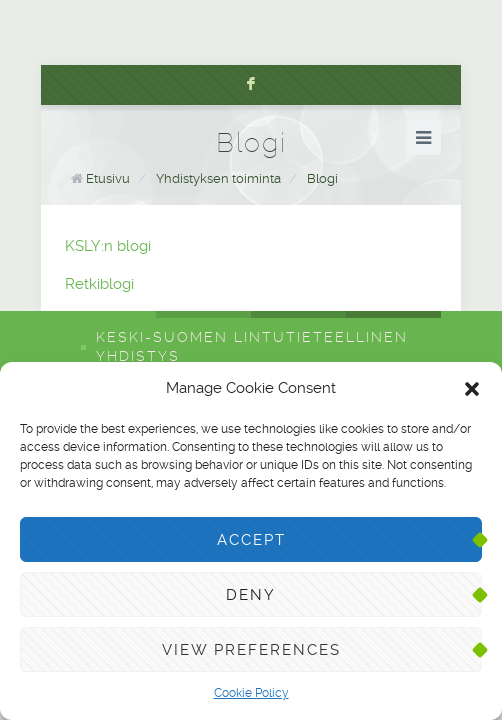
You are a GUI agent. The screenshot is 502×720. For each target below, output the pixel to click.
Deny (251, 595)
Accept (251, 540)
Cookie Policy (251, 693)
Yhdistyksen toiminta (218, 178)
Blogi (322, 178)
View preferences (251, 650)
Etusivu (108, 178)
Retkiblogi (99, 284)
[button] (472, 389)
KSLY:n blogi (108, 246)
